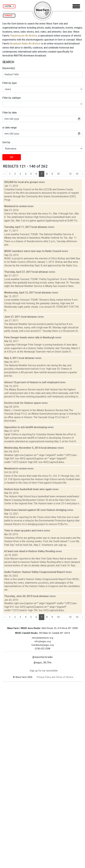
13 (70, 174)
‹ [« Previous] (5, 174)
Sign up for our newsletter (44, 671)
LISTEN (9, 6)
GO (12, 157)
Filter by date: (10, 113)
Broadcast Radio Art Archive (25, 44)
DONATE (9, 16)
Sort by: (6, 142)
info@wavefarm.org (42, 638)
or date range (10, 128)
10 (58, 174)
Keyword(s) (9, 68)
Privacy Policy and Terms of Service (55, 677)
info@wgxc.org (43, 641)
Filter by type (10, 83)
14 (77, 174)
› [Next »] (83, 174)
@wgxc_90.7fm (42, 663)
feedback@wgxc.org (43, 645)
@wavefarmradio (42, 657)
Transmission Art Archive (24, 36)
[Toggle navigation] (76, 6)
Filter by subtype (12, 98)
